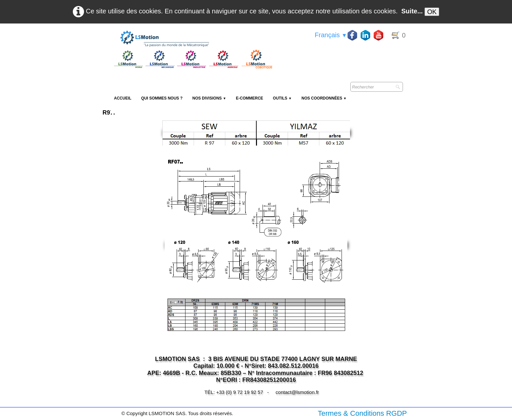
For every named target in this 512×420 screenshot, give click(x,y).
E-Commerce (249, 98)
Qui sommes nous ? (162, 98)
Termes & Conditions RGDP (362, 413)
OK (432, 12)
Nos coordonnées (324, 98)
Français (331, 35)
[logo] (192, 39)
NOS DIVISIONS (209, 98)
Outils (282, 98)
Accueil (123, 98)
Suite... (412, 11)
